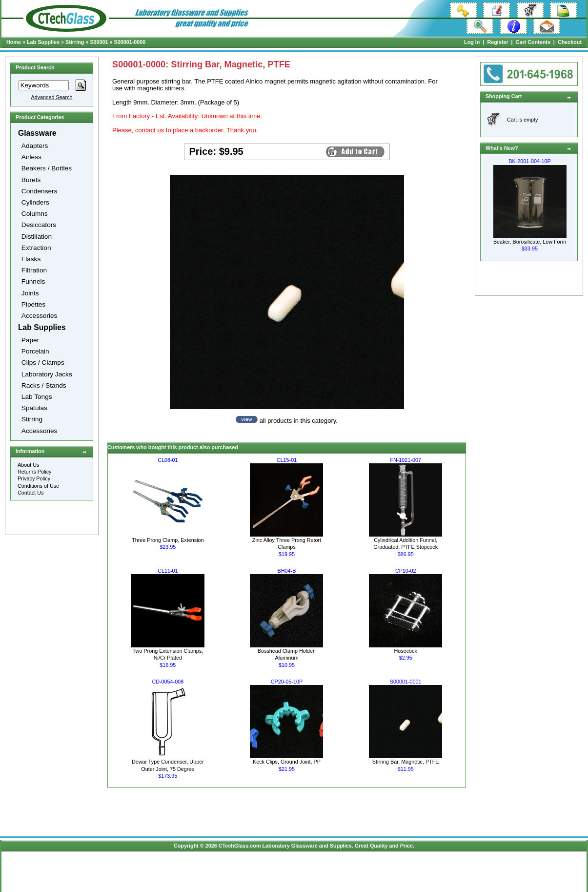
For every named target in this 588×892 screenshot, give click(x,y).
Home (14, 42)
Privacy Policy (34, 478)
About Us (28, 465)
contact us (150, 130)
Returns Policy (35, 472)
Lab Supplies (43, 42)
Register (497, 42)
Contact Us (30, 493)
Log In (472, 42)
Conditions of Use (38, 486)
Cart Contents (533, 42)
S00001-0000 (130, 42)
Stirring (75, 42)
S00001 (99, 42)
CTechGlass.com (240, 846)
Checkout (570, 42)
